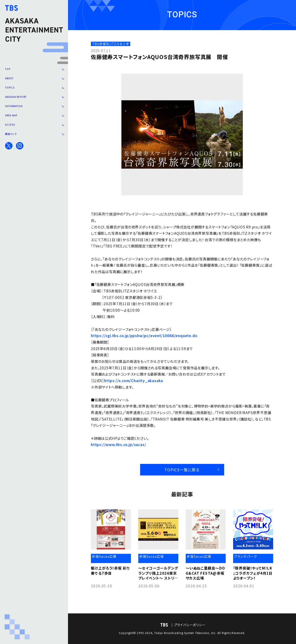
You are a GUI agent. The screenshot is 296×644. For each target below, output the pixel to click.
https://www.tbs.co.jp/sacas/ (118, 445)
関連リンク (34, 148)
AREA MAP (34, 126)
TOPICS (34, 92)
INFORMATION (34, 114)
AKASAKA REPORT (34, 103)
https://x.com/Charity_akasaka (134, 381)
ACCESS (34, 136)
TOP (34, 70)
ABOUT (34, 81)
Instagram (20, 160)
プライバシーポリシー (190, 625)
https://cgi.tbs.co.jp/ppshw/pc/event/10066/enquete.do (144, 336)
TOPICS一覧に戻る (180, 469)
